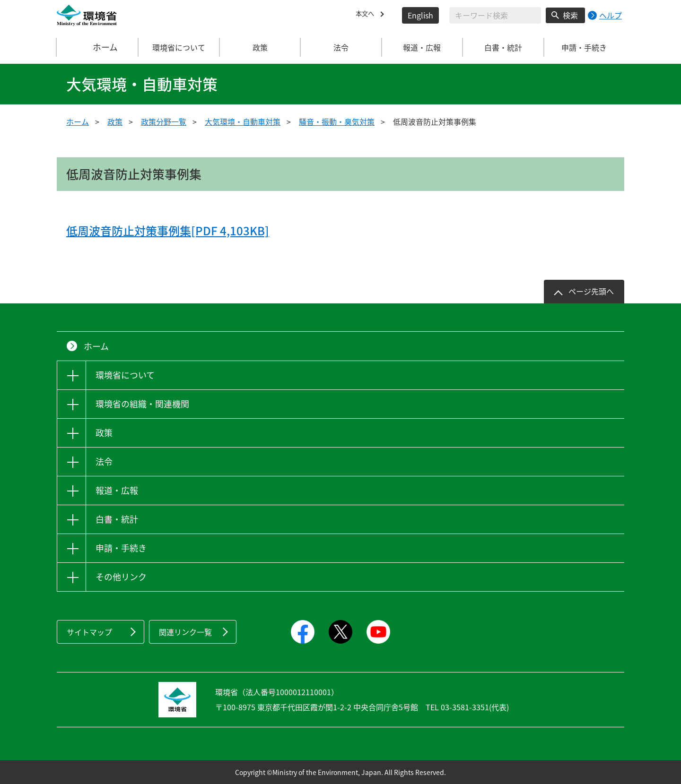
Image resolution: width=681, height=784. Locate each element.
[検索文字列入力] (495, 15)
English (420, 15)
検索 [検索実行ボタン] (570, 15)
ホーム (98, 47)
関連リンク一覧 (185, 632)
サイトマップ (89, 632)
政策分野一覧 (164, 121)
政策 (115, 121)
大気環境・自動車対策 (243, 121)
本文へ (367, 15)
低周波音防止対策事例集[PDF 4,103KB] (168, 231)
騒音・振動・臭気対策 (337, 121)
